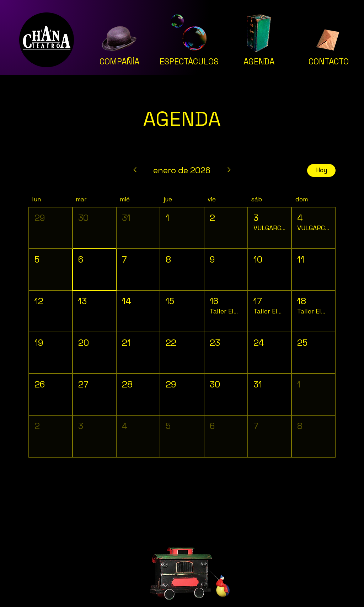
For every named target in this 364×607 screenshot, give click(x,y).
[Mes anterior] (135, 170)
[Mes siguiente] (229, 170)
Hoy (322, 170)
